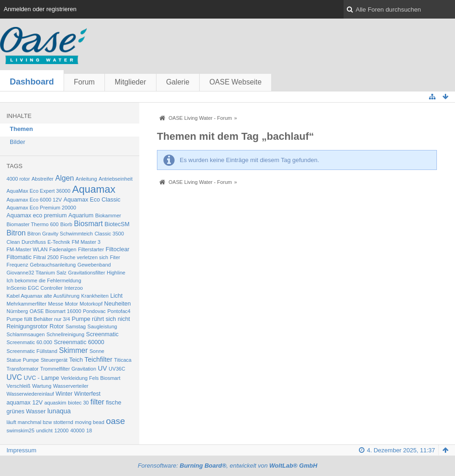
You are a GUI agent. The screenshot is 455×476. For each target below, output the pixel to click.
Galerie (178, 82)
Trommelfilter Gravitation (68, 369)
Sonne (97, 351)
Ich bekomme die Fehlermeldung (44, 280)
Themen (21, 129)
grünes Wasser (26, 411)
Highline (116, 273)
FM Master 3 (86, 242)
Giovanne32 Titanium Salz (36, 273)
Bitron (16, 233)
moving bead (89, 422)
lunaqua (59, 411)
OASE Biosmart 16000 (55, 311)
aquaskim (55, 403)
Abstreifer (42, 179)
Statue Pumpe (23, 360)
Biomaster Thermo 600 (32, 224)
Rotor (57, 326)
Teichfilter (98, 359)
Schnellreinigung (65, 334)
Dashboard (32, 82)
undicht (45, 430)
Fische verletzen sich (84, 257)
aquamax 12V (25, 403)
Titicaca (123, 360)
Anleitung (86, 179)
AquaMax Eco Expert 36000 (39, 191)
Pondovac (94, 311)
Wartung (42, 386)
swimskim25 (20, 430)
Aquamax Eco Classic (92, 200)
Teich (76, 360)
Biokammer (108, 215)
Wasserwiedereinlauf (30, 394)
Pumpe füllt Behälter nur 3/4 (38, 319)
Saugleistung (102, 326)
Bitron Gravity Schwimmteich (60, 234)
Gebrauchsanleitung (53, 265)
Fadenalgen (63, 249)
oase (115, 421)
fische (114, 403)
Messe (56, 304)
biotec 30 (78, 403)
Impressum (21, 450)
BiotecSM (117, 224)
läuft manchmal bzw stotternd (40, 422)
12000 (62, 430)
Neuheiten (117, 304)
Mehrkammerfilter (26, 304)
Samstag (76, 326)
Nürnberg (17, 311)
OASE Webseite (235, 82)
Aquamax (94, 189)
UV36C (117, 369)
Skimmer (73, 350)
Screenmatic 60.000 (29, 342)
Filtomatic (19, 257)
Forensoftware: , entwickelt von (228, 466)
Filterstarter (91, 249)
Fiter (115, 257)
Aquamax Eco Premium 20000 (41, 208)
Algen (65, 178)
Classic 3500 (109, 234)
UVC (14, 377)
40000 (77, 430)
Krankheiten (95, 296)
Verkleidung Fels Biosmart (91, 378)
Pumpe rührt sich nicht (101, 319)
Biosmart (88, 224)
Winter (64, 394)
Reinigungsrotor (27, 326)
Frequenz (17, 265)
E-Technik (59, 242)
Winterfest (88, 394)
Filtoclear (117, 249)
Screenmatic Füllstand (32, 351)
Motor (71, 304)
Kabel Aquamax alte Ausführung (43, 296)
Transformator (23, 369)
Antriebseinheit (116, 179)
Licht (116, 296)
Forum (84, 82)
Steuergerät (54, 360)
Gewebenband (94, 265)
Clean (13, 242)
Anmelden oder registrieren (40, 9)
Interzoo (74, 288)
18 (89, 430)
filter (97, 402)
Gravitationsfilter (87, 273)
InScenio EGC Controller (35, 288)
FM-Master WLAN (27, 249)
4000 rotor (18, 179)
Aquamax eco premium (37, 215)
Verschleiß (19, 386)
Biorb (66, 224)
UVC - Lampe (41, 378)
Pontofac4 (119, 311)
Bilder (17, 142)
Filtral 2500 (46, 257)
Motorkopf (91, 304)
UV (103, 368)
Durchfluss (34, 242)
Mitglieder (130, 82)
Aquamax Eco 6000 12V (34, 200)
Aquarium (81, 215)
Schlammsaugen (26, 334)
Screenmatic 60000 (79, 342)
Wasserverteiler (71, 386)
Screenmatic (102, 334)
